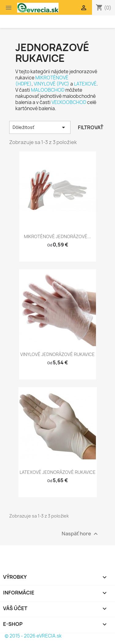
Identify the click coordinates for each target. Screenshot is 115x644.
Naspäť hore (80, 534)
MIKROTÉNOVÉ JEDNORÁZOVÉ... (57, 236)
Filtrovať (91, 127)
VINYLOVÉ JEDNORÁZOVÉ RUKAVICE (57, 354)
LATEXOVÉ (85, 84)
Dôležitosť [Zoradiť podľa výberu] (40, 127)
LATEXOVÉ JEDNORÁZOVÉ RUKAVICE (58, 472)
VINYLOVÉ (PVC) (52, 84)
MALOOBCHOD (48, 90)
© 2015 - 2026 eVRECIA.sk (33, 636)
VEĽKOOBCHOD (69, 102)
